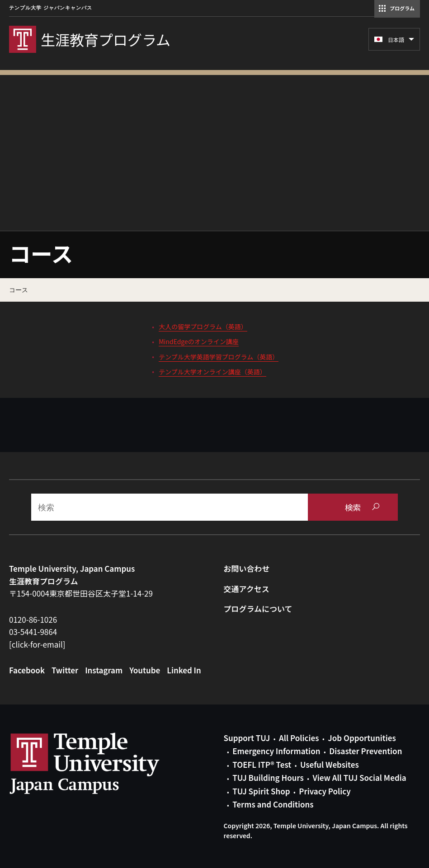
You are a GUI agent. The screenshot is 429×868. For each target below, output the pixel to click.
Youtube (145, 670)
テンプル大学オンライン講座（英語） (212, 372)
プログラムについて (258, 609)
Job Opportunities (362, 738)
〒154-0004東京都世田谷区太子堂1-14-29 (81, 593)
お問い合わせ (247, 568)
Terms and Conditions (273, 804)
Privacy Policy (325, 791)
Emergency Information (276, 751)
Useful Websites (330, 764)
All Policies (299, 738)
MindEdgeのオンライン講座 (199, 341)
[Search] (170, 507)
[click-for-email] (37, 644)
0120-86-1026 (33, 619)
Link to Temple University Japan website (99, 763)
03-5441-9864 (33, 632)
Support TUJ (247, 738)
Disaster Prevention (365, 751)
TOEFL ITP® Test (262, 764)
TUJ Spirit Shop (261, 791)
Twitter (65, 670)
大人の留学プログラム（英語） (203, 327)
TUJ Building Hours (268, 777)
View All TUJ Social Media (359, 777)
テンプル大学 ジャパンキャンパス (51, 8)
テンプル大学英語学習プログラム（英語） (219, 357)
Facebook (27, 670)
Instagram (104, 670)
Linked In (184, 670)
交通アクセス (247, 589)
